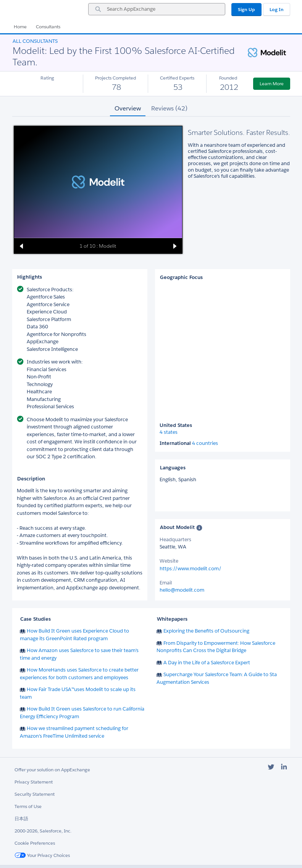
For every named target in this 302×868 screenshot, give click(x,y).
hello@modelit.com (182, 590)
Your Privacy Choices (42, 855)
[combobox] (157, 9)
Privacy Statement (34, 782)
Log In (277, 9)
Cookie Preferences (35, 843)
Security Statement (35, 794)
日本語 (21, 819)
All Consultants (35, 41)
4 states (169, 432)
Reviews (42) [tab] (169, 108)
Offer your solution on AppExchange (52, 770)
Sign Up (246, 9)
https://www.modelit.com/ (191, 569)
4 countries (205, 443)
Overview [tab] (128, 108)
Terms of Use (28, 806)
